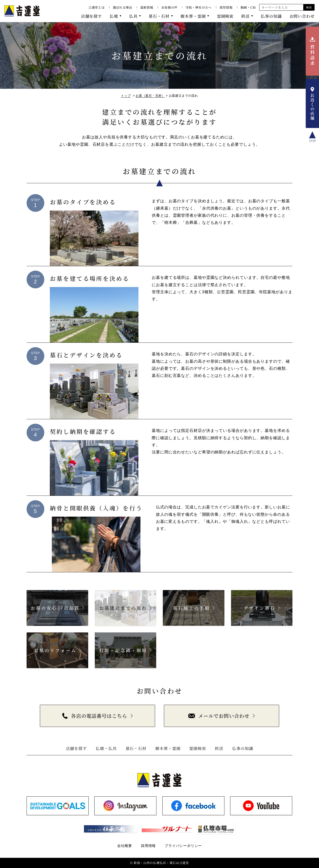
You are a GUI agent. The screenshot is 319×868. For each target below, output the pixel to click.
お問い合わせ (302, 16)
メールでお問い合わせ (219, 716)
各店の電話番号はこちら (95, 716)
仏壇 (114, 16)
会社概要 (125, 846)
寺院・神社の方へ (198, 7)
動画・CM (248, 7)
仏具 (133, 16)
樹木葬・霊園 (193, 16)
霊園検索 (225, 16)
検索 (309, 7)
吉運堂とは (97, 7)
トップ (126, 96)
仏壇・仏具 (106, 748)
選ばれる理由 (123, 7)
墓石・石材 (159, 16)
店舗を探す (92, 16)
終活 (245, 16)
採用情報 (226, 7)
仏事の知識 (271, 16)
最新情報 (147, 7)
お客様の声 (169, 7)
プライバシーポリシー (183, 846)
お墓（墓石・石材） (150, 96)
